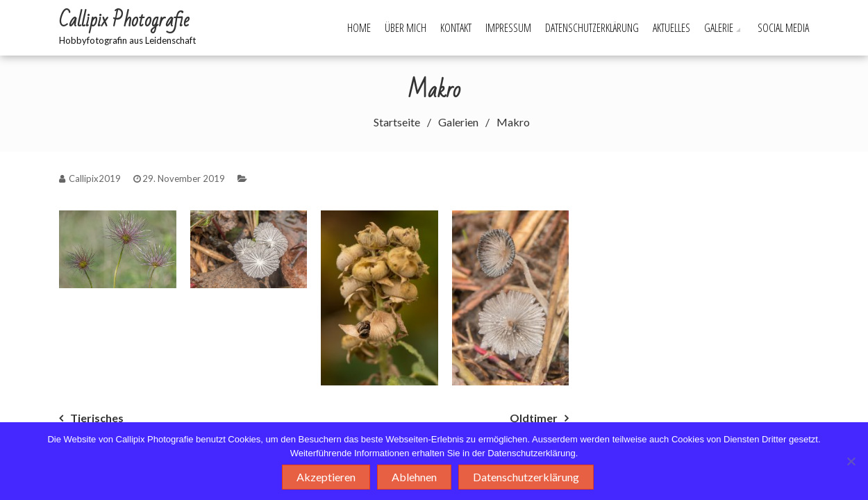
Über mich (406, 28)
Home (359, 28)
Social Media (783, 28)
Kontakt (456, 28)
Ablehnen (414, 477)
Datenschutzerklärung (592, 28)
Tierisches (97, 418)
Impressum (508, 28)
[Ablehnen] (851, 461)
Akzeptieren (326, 477)
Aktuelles (671, 28)
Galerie (719, 28)
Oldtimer (534, 418)
